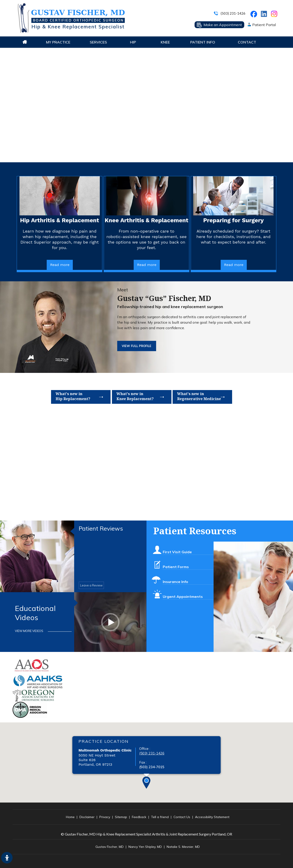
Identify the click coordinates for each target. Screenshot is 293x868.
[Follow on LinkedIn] (264, 13)
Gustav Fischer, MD (110, 847)
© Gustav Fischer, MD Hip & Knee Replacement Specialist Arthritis (113, 834)
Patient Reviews (101, 529)
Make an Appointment (223, 25)
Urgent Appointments (183, 594)
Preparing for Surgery (233, 220)
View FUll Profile (137, 346)
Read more (60, 265)
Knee (165, 42)
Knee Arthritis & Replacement (146, 220)
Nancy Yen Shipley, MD (145, 847)
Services (98, 42)
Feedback (139, 817)
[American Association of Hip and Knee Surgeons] (38, 681)
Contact (247, 42)
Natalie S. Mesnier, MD (183, 847)
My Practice (58, 42)
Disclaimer (87, 817)
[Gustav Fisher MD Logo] (71, 18)
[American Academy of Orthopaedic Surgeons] (32, 665)
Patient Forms (176, 564)
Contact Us (182, 817)
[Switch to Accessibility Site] (7, 858)
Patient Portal (264, 25)
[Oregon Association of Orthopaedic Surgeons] (34, 695)
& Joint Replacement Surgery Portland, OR (199, 834)
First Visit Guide (177, 549)
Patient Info (203, 42)
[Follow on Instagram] (275, 15)
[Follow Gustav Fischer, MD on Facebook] (255, 15)
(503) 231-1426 (233, 13)
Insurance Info (175, 579)
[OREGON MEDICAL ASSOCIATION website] (30, 709)
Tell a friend (160, 817)
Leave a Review (91, 585)
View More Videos (29, 631)
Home (25, 42)
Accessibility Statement (212, 817)
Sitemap (121, 817)
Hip (133, 42)
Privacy (105, 817)
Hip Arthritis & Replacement (60, 220)
